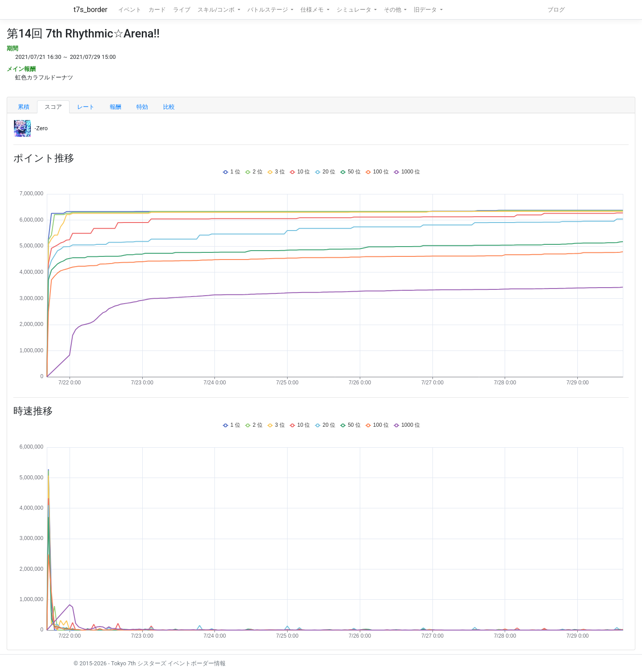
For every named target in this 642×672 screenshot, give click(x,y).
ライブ (182, 10)
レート (86, 107)
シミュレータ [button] (355, 10)
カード (157, 10)
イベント (130, 10)
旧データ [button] (426, 10)
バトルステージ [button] (268, 10)
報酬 (115, 107)
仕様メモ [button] (313, 10)
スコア (53, 107)
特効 (142, 107)
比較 (169, 107)
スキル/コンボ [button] (217, 10)
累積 (24, 107)
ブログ (556, 10)
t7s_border (91, 10)
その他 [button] (393, 10)
